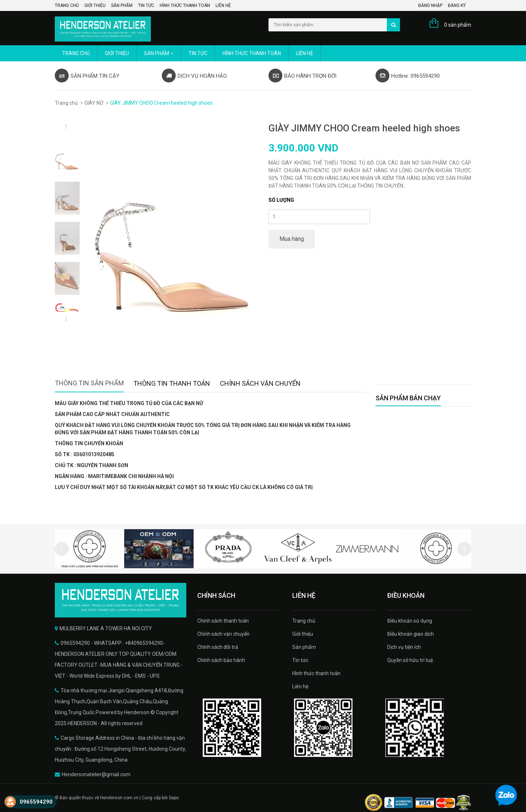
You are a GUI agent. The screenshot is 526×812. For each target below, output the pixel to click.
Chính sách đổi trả (218, 647)
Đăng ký (457, 5)
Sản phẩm (122, 5)
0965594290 (36, 802)
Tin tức (146, 5)
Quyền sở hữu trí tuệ (410, 660)
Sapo (174, 798)
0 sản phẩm (458, 25)
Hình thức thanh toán (185, 5)
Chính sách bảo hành (221, 660)
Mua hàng (292, 239)
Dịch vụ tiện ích (404, 647)
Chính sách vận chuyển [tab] (260, 383)
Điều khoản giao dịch (411, 634)
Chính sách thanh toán (223, 621)
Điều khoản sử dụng (410, 621)
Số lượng (281, 200)
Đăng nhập (430, 5)
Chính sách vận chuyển (223, 634)
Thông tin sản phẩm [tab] (89, 383)
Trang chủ (67, 5)
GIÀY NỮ (94, 103)
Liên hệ (223, 5)
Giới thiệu (95, 5)
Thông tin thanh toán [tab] (172, 383)
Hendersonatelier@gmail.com (96, 774)
